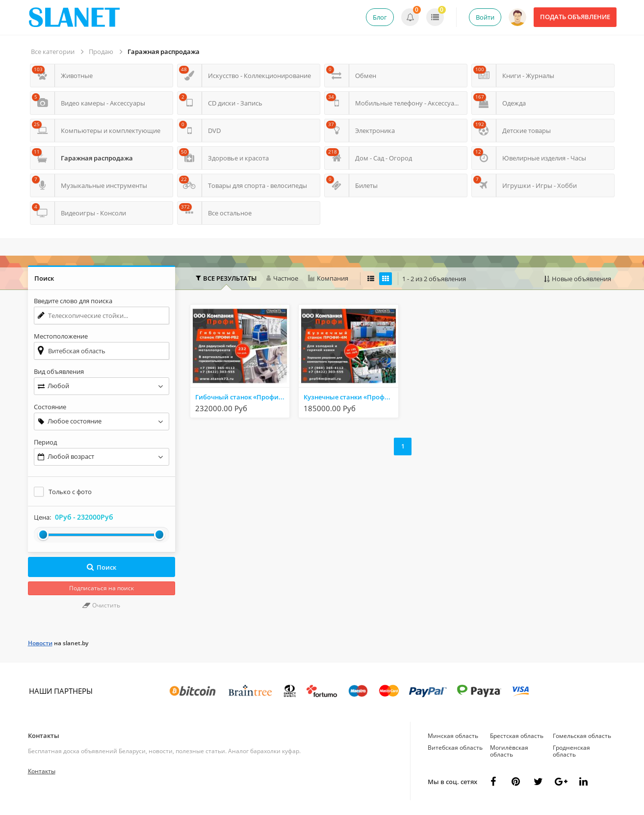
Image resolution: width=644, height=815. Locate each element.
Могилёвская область (509, 751)
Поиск (101, 567)
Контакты (44, 736)
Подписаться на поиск (102, 588)
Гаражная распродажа (164, 52)
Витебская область (455, 748)
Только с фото (70, 492)
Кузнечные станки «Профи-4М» (351, 397)
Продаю (101, 52)
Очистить (101, 605)
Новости (40, 643)
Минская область (453, 736)
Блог (380, 17)
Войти (485, 17)
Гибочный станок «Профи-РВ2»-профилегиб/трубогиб (242, 397)
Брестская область (517, 736)
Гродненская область (571, 751)
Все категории (53, 52)
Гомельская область (582, 736)
